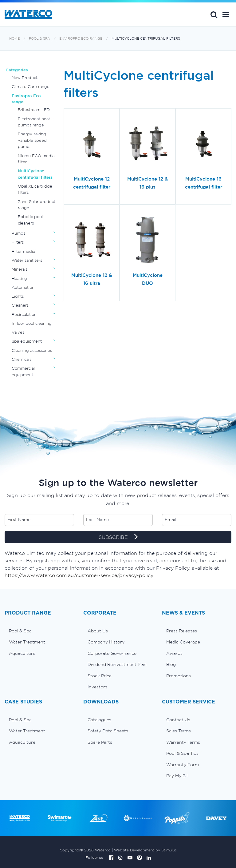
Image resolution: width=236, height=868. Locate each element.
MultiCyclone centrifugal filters (146, 39)
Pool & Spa (39, 39)
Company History (106, 642)
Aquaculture (22, 653)
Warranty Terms (183, 742)
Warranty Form (183, 765)
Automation (23, 287)
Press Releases (182, 631)
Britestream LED (34, 110)
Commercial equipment (23, 371)
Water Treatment (27, 642)
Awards (174, 653)
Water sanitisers (27, 260)
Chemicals (22, 359)
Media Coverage (183, 642)
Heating (19, 279)
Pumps (18, 233)
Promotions (179, 676)
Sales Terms (179, 731)
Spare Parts (100, 742)
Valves (18, 332)
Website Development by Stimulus (145, 850)
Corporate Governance (112, 653)
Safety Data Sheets (108, 731)
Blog (171, 664)
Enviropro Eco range (81, 39)
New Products (26, 78)
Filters (18, 242)
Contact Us (178, 720)
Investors (97, 687)
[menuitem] (39, 631)
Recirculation (24, 315)
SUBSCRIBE (118, 537)
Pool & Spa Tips (182, 753)
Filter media (23, 251)
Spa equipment (27, 341)
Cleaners (20, 305)
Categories (17, 70)
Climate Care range (31, 87)
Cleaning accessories (32, 350)
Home (14, 39)
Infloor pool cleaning (32, 323)
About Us (98, 631)
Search (214, 14)
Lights (18, 296)
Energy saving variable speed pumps (32, 140)
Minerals (20, 269)
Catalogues (99, 720)
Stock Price (100, 676)
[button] (226, 14)
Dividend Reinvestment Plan (117, 664)
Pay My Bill (177, 776)
